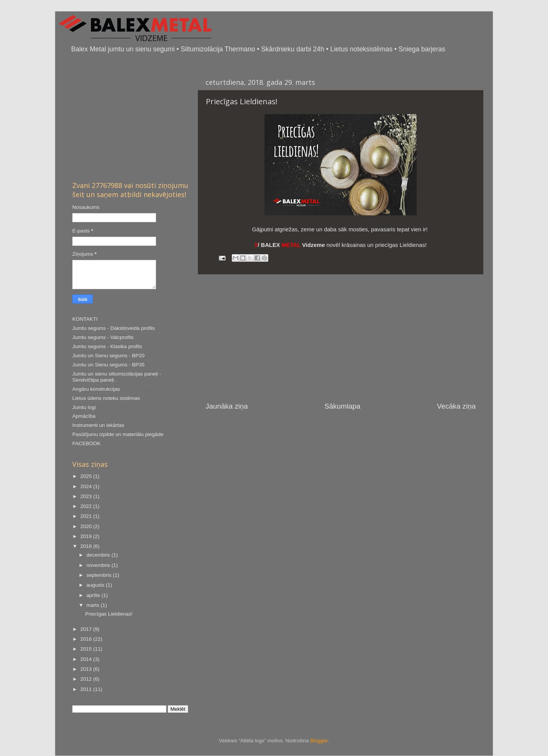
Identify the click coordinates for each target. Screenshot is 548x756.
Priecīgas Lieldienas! (109, 614)
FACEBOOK (86, 443)
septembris (100, 575)
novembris (99, 565)
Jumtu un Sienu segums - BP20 (108, 356)
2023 (87, 496)
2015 (87, 649)
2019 (87, 536)
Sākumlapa (342, 406)
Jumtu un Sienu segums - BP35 (108, 365)
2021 (87, 516)
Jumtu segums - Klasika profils (107, 346)
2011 (87, 689)
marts (94, 605)
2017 (87, 629)
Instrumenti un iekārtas (98, 425)
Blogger (319, 741)
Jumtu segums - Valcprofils (103, 337)
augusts (96, 585)
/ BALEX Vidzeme (290, 245)
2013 (87, 669)
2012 (87, 679)
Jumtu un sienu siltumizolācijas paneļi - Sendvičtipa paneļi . (117, 377)
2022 (87, 506)
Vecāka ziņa (456, 406)
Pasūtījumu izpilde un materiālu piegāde (118, 434)
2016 (87, 639)
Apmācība (84, 416)
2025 (87, 476)
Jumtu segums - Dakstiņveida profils (114, 328)
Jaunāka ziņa (227, 406)
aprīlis (94, 595)
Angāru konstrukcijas (96, 389)
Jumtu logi (84, 407)
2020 (87, 526)
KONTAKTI (85, 319)
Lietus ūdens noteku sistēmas (106, 398)
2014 (87, 659)
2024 (87, 486)
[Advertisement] (341, 338)
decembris (99, 555)
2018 (87, 546)
